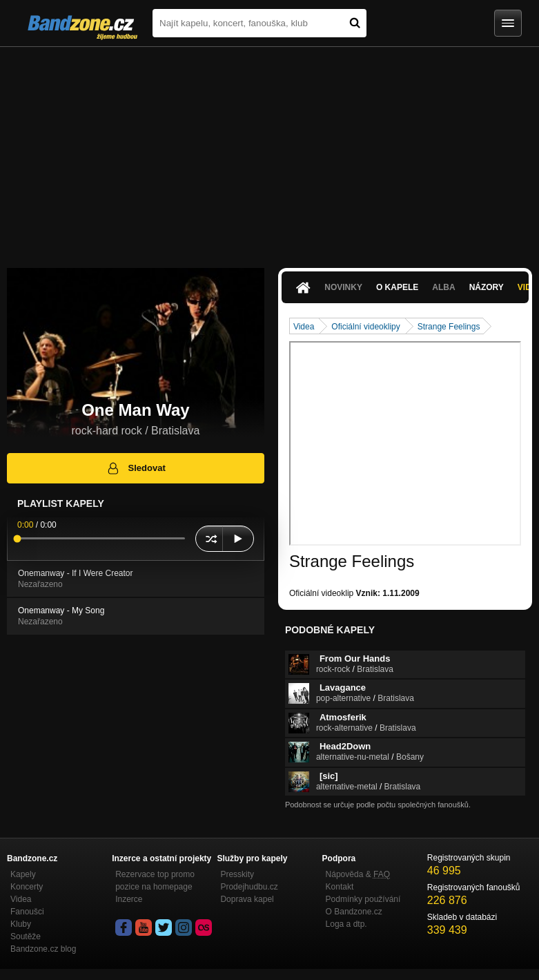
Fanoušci (27, 912)
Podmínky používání (363, 899)
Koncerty (27, 887)
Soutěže (26, 936)
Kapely (23, 874)
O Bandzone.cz (354, 912)
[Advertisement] (269, 151)
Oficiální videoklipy (365, 327)
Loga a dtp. (346, 924)
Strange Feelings (449, 327)
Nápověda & (358, 874)
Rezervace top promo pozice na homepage (155, 881)
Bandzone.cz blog (43, 949)
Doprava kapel (247, 899)
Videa (304, 327)
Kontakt (340, 887)
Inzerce (129, 899)
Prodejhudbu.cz (249, 887)
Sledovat (136, 468)
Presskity (237, 874)
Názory (487, 287)
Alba (443, 287)
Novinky (343, 287)
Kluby (21, 924)
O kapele (397, 287)
